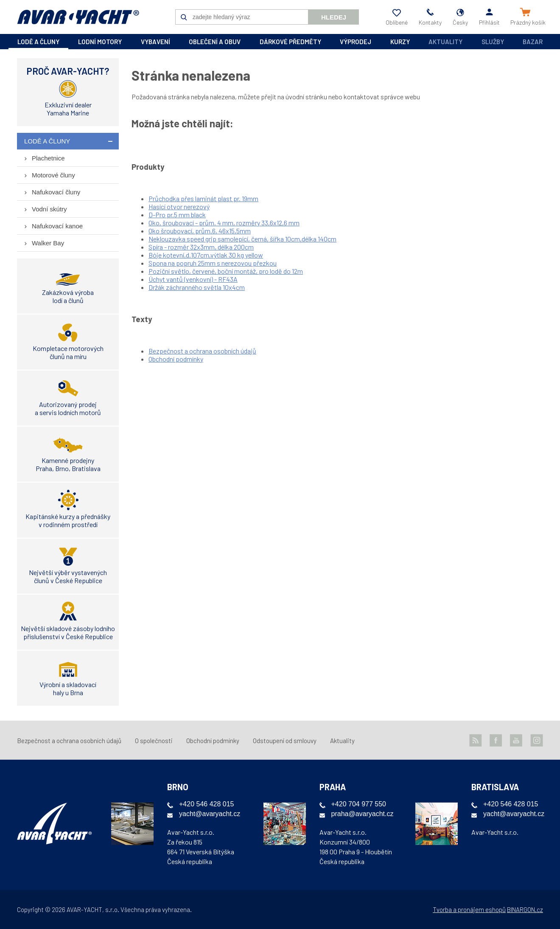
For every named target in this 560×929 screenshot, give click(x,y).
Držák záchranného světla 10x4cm (197, 287)
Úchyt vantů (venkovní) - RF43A (193, 279)
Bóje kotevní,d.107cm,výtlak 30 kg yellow (206, 255)
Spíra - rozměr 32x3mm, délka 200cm (201, 247)
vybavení (155, 42)
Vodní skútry (49, 209)
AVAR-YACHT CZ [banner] (78, 17)
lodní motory (100, 42)
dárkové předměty (290, 42)
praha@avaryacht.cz (363, 814)
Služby (493, 42)
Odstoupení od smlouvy (285, 741)
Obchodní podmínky (176, 359)
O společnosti (154, 741)
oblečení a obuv (215, 42)
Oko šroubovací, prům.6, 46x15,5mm (200, 231)
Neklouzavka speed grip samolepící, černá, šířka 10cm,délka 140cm (242, 239)
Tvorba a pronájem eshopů (469, 909)
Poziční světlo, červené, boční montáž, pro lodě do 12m (226, 271)
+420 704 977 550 (359, 804)
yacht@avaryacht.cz (210, 814)
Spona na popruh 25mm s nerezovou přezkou (213, 263)
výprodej (356, 42)
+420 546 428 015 (206, 804)
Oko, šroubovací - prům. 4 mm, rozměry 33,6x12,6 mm (224, 223)
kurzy (400, 42)
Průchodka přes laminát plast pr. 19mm (203, 198)
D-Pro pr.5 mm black (177, 215)
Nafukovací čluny (56, 192)
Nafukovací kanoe (57, 226)
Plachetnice (48, 158)
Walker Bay (48, 243)
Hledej (334, 17)
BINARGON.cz (525, 909)
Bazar (533, 42)
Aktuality (445, 42)
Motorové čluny (53, 175)
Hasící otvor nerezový (179, 206)
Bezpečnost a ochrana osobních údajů (202, 351)
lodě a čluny (38, 42)
